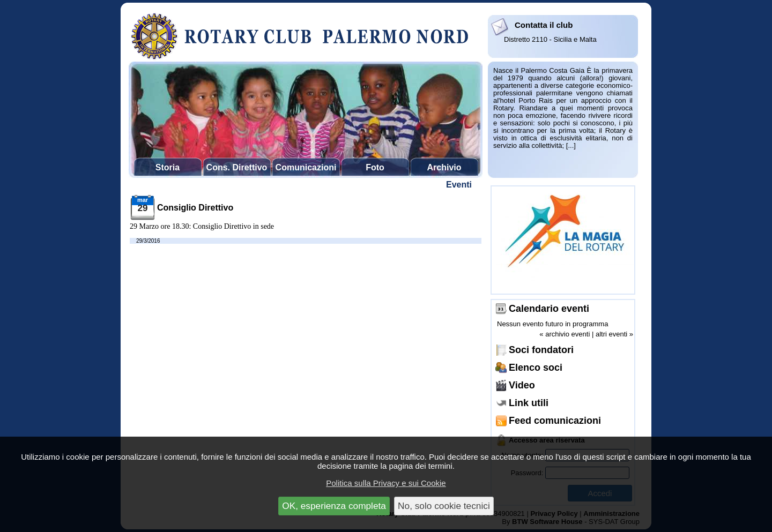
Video (522, 385)
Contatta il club (544, 25)
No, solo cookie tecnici (444, 506)
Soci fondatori (541, 350)
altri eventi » (614, 334)
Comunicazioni (306, 167)
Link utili (529, 403)
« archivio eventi (565, 334)
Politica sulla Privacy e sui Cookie (386, 483)
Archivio (444, 167)
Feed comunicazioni (555, 421)
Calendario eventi (549, 309)
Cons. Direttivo (237, 167)
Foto (375, 167)
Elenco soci (536, 368)
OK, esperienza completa (334, 506)
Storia (168, 167)
